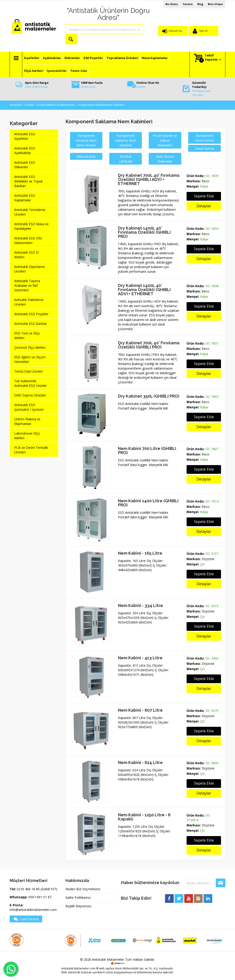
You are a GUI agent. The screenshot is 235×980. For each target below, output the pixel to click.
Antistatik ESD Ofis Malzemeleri (28, 240)
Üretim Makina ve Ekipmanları (56, 105)
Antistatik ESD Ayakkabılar (25, 150)
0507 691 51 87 (40, 897)
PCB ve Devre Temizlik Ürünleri (31, 450)
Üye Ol (203, 31)
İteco (206, 181)
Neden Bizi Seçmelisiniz (83, 889)
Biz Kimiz (172, 4)
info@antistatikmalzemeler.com (33, 910)
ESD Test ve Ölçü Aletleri (27, 336)
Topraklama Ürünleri (122, 58)
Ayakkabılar (52, 58)
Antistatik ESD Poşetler (31, 314)
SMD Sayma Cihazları (30, 395)
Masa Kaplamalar (155, 58)
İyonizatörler (57, 71)
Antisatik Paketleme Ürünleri (29, 302)
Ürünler (29, 105)
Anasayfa (16, 105)
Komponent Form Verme (205, 138)
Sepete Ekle (204, 196)
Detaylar (204, 206)
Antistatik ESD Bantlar (31, 324)
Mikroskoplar (86, 156)
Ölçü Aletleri (34, 71)
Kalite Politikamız (78, 897)
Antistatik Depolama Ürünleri (29, 269)
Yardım (188, 4)
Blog (200, 4)
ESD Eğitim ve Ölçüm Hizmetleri (30, 359)
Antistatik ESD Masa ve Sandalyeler (31, 226)
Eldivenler (72, 58)
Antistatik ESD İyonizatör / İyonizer (29, 407)
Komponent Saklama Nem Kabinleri (102, 105)
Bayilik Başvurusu (78, 906)
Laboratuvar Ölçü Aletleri (27, 436)
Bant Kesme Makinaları (165, 159)
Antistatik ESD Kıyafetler (25, 136)
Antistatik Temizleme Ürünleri (30, 212)
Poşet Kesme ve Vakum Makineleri (165, 140)
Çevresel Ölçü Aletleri (30, 347)
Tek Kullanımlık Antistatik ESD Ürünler (31, 383)
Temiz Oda (78, 71)
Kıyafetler (32, 58)
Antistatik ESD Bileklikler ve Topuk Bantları (28, 181)
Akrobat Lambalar (126, 159)
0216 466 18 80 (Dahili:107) (37, 889)
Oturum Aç (175, 31)
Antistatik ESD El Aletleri (26, 255)
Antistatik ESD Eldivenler (25, 165)
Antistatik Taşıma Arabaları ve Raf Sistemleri (27, 285)
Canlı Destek (26, 919)
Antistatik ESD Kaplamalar (25, 198)
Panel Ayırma (205, 148)
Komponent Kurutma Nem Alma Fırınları (86, 140)
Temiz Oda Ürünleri (29, 371)
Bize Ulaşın (215, 4)
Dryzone (208, 559)
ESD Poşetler (93, 58)
